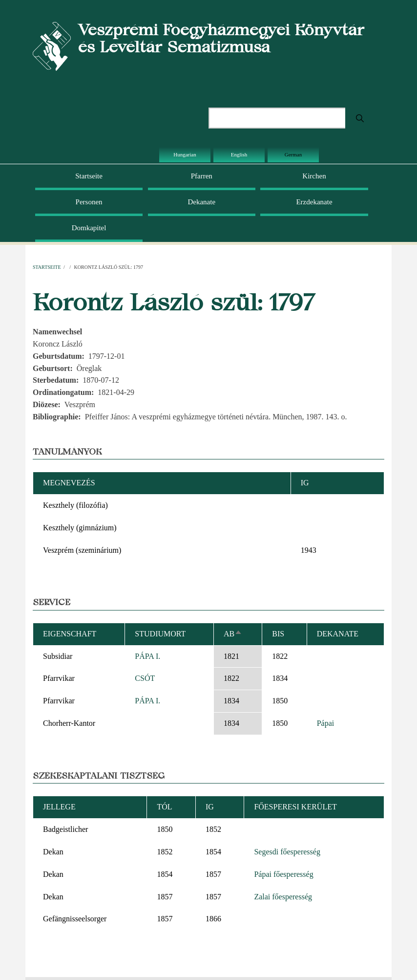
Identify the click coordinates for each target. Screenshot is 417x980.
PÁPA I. (147, 656)
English (239, 154)
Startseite (89, 176)
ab (233, 634)
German (293, 154)
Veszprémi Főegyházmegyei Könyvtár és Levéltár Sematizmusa (221, 38)
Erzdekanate (314, 202)
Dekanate (201, 202)
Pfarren (202, 176)
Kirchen (314, 176)
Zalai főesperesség (283, 897)
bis (278, 634)
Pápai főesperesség (283, 874)
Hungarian (185, 154)
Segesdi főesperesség (287, 852)
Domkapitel (89, 228)
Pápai (326, 723)
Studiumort (160, 634)
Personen (89, 202)
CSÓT (145, 678)
